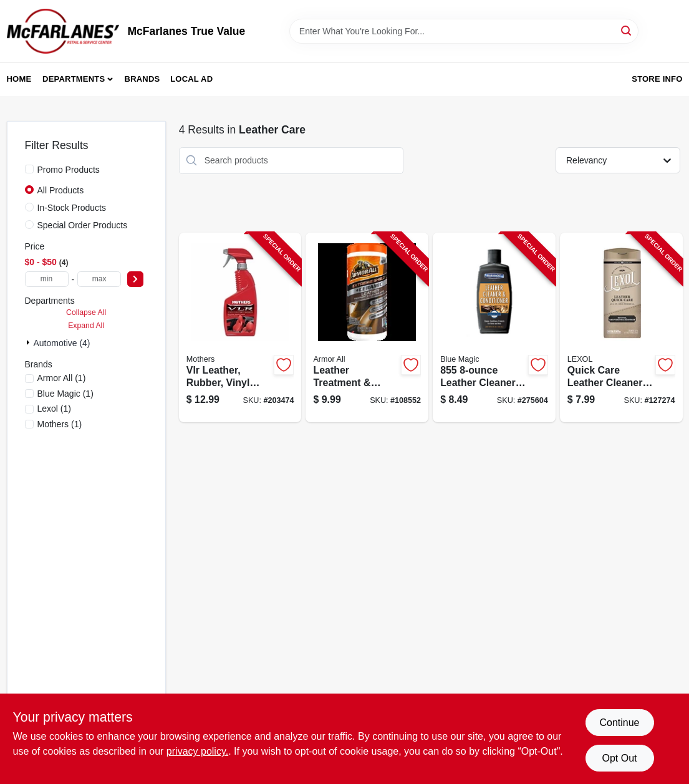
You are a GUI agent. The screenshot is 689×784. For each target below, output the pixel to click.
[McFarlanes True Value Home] (63, 31)
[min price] (47, 279)
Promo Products (69, 170)
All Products (61, 190)
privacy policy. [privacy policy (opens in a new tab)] (197, 751)
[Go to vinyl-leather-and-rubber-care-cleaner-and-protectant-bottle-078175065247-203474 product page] (240, 328)
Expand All (86, 326)
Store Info (657, 79)
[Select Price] (135, 279)
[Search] (627, 30)
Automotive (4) (62, 343)
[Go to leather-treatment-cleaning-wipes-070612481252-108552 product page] (367, 328)
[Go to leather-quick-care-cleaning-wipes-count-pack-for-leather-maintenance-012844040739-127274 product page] (621, 328)
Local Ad (191, 79)
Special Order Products (83, 225)
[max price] (99, 279)
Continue (619, 723)
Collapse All (86, 312)
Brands (142, 79)
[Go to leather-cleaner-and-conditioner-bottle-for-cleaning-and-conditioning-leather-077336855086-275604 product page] (494, 328)
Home (19, 79)
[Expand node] (29, 342)
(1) (62, 378)
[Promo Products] (29, 169)
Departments (74, 79)
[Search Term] (464, 31)
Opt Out (619, 758)
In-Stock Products (72, 208)
